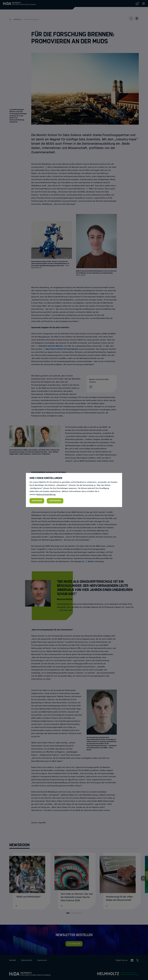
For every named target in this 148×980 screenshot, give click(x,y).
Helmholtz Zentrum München (51, 346)
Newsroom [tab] (19, 845)
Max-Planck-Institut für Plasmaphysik (62, 349)
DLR (49, 167)
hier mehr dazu (66, 610)
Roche (91, 561)
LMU (107, 346)
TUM (90, 189)
